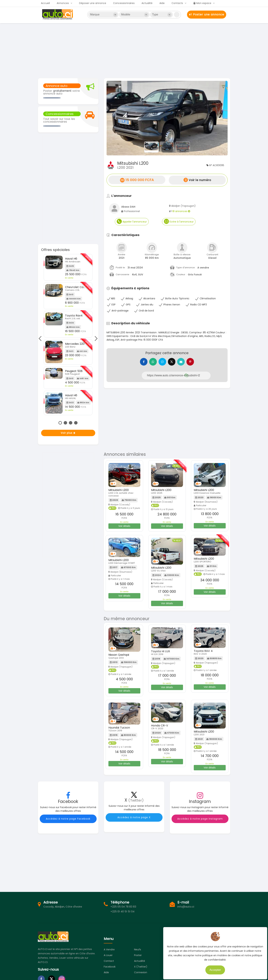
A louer (108, 955)
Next (95, 338)
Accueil (45, 3)
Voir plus (68, 433)
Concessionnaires (124, 3)
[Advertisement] (134, 50)
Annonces (63, 3)
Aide (162, 3)
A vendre (109, 949)
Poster (138, 955)
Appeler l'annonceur (132, 221)
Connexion (141, 972)
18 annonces (181, 211)
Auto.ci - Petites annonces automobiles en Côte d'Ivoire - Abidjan (58, 14)
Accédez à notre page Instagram (200, 819)
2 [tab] (65, 423)
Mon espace (202, 3)
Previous (41, 338)
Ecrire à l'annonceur (179, 221)
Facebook (110, 967)
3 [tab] (71, 423)
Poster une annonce (207, 14)
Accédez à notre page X (134, 817)
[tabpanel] (68, 335)
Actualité (147, 3)
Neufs (138, 949)
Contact (109, 961)
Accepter (213, 968)
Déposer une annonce (93, 3)
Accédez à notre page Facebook (68, 819)
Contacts (177, 3)
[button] (116, 118)
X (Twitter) (141, 967)
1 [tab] (60, 423)
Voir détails (124, 526)
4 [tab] (76, 423)
